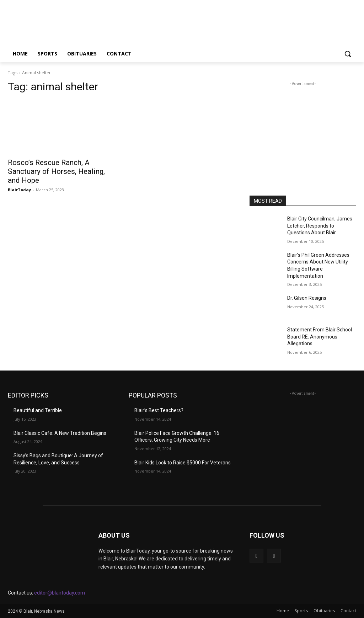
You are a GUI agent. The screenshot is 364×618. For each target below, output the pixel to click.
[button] (348, 54)
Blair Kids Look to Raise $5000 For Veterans (183, 463)
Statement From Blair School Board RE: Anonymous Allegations (320, 337)
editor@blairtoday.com (60, 593)
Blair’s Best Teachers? (159, 410)
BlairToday (19, 190)
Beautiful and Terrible (38, 410)
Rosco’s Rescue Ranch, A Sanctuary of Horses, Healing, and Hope (56, 171)
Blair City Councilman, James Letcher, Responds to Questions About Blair (320, 226)
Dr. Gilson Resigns (307, 298)
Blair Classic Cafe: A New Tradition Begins (60, 433)
